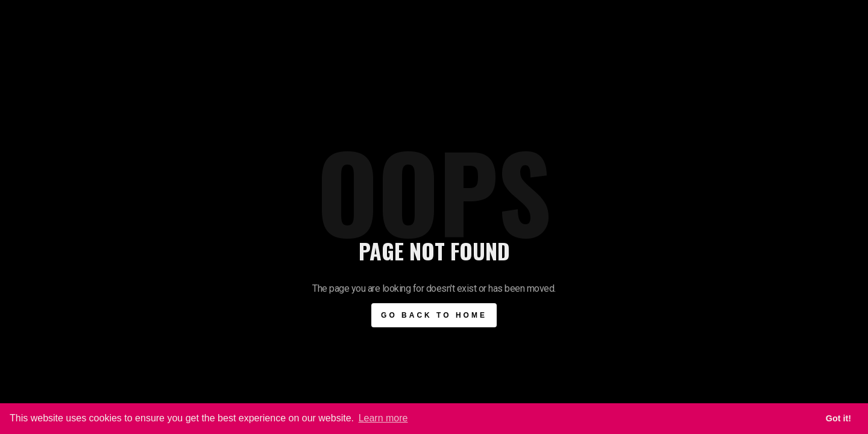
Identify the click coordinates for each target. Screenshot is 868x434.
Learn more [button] (383, 418)
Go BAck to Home (434, 315)
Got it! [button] (838, 418)
